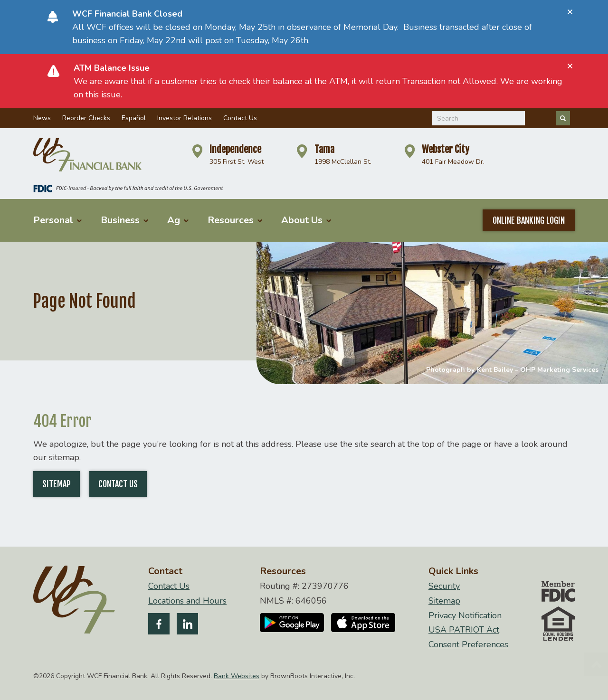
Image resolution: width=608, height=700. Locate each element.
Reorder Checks (86, 118)
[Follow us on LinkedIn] (187, 626)
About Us (306, 220)
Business (124, 220)
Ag (178, 220)
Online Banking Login (529, 220)
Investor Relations (185, 118)
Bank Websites (237, 676)
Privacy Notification (465, 616)
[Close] (570, 12)
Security (444, 586)
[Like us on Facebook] (159, 626)
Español (134, 118)
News (42, 118)
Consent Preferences (468, 645)
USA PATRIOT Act (464, 630)
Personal (57, 220)
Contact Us (240, 118)
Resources (235, 220)
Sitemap (57, 484)
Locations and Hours (187, 601)
